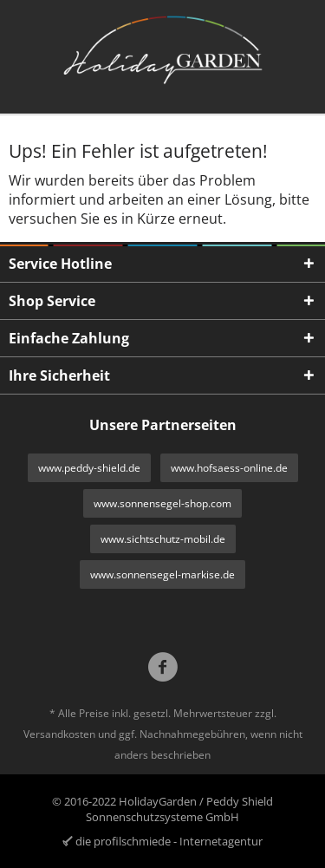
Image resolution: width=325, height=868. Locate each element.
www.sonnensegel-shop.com (162, 503)
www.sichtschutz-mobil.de (163, 539)
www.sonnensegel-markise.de (162, 574)
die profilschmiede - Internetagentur (169, 841)
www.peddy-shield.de (89, 468)
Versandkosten (59, 734)
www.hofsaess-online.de (229, 468)
